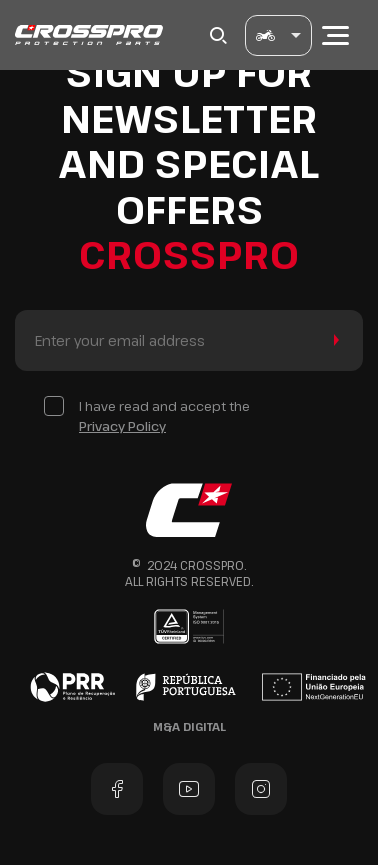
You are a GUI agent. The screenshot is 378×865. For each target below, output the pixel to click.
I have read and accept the (164, 416)
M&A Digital (189, 726)
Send (332, 340)
